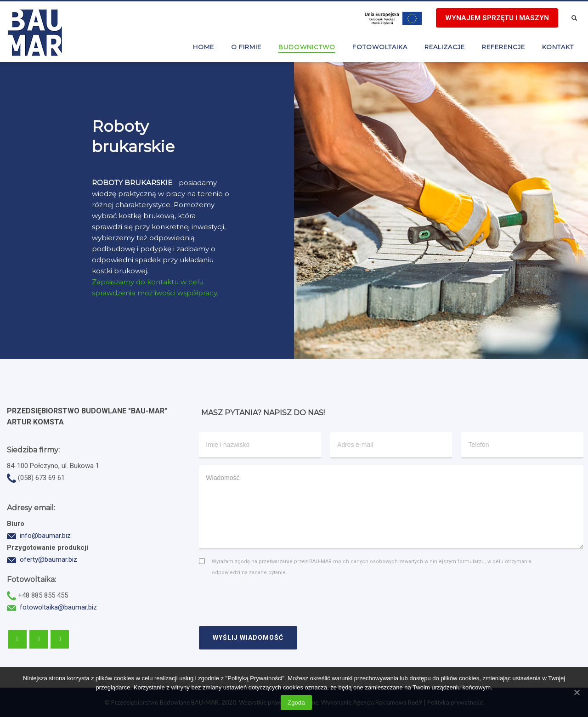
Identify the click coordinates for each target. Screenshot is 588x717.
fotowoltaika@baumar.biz (58, 607)
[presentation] (269, 598)
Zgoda (296, 703)
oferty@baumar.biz (48, 559)
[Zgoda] (577, 692)
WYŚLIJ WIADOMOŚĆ (248, 638)
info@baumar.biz (45, 536)
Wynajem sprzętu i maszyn (497, 18)
